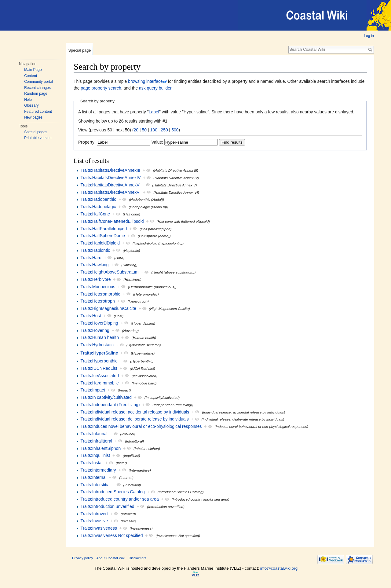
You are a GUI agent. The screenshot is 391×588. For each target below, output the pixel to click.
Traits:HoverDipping (99, 323)
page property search (101, 88)
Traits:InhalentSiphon (100, 448)
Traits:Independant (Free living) (110, 405)
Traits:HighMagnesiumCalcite (108, 308)
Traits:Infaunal (94, 434)
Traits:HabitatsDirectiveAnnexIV (110, 178)
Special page (79, 50)
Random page (36, 94)
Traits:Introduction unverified (107, 506)
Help (28, 100)
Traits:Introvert (94, 514)
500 (175, 130)
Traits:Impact (93, 390)
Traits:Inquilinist (95, 455)
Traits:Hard (91, 258)
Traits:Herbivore (95, 279)
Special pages (36, 132)
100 (154, 130)
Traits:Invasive (94, 521)
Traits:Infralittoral (96, 441)
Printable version (38, 138)
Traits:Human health (100, 337)
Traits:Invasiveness (99, 528)
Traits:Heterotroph (97, 301)
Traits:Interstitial (95, 485)
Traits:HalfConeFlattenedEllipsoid (112, 221)
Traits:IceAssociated (100, 376)
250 (164, 130)
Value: (157, 142)
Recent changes (37, 88)
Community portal (38, 82)
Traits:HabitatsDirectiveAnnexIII (110, 170)
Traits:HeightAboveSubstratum (109, 272)
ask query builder (155, 88)
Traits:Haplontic (95, 250)
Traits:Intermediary (98, 470)
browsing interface (145, 81)
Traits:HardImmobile (100, 383)
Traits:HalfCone (95, 214)
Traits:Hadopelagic (98, 207)
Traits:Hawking (94, 265)
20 (136, 130)
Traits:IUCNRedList (99, 368)
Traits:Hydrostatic (97, 345)
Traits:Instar (91, 463)
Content (31, 76)
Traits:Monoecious (98, 287)
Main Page (33, 70)
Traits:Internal (93, 477)
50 (144, 130)
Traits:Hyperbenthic (99, 361)
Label (154, 112)
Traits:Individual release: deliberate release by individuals (134, 419)
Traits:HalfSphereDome (103, 236)
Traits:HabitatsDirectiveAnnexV (110, 185)
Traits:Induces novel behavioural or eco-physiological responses (141, 426)
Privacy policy (82, 558)
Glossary (31, 105)
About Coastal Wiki (111, 558)
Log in (369, 36)
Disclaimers (137, 558)
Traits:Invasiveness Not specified (111, 535)
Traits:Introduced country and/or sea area (119, 499)
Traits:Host (91, 316)
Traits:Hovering (95, 330)
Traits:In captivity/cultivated (106, 397)
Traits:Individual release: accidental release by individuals (135, 412)
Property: (87, 142)
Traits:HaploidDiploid (100, 243)
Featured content (38, 112)
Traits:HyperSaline (99, 353)
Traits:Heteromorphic (100, 294)
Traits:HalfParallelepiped (104, 229)
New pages (33, 117)
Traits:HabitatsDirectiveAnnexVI (110, 192)
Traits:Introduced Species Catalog (112, 492)
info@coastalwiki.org (279, 568)
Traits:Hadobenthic (98, 199)
